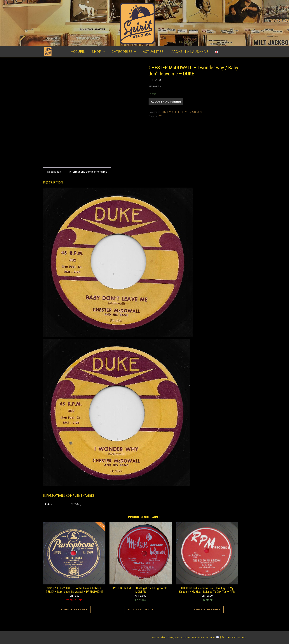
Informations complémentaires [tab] (88, 172)
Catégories (122, 52)
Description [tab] (54, 172)
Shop (97, 52)
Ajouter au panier (166, 102)
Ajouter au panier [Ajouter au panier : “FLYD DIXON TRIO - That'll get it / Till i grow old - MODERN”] (141, 609)
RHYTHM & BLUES (171, 112)
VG (161, 116)
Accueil (78, 52)
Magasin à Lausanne (189, 52)
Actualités (153, 52)
